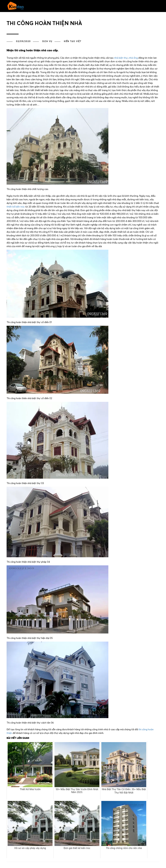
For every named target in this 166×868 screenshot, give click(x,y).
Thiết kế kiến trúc (60, 15)
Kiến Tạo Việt (73, 41)
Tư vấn (96, 15)
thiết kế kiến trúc (16, 207)
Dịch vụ (47, 41)
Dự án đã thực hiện (81, 15)
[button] (34, 16)
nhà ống (133, 58)
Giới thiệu (129, 15)
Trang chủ (43, 15)
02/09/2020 (23, 41)
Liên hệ (140, 15)
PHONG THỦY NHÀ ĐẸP (112, 15)
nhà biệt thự (121, 58)
